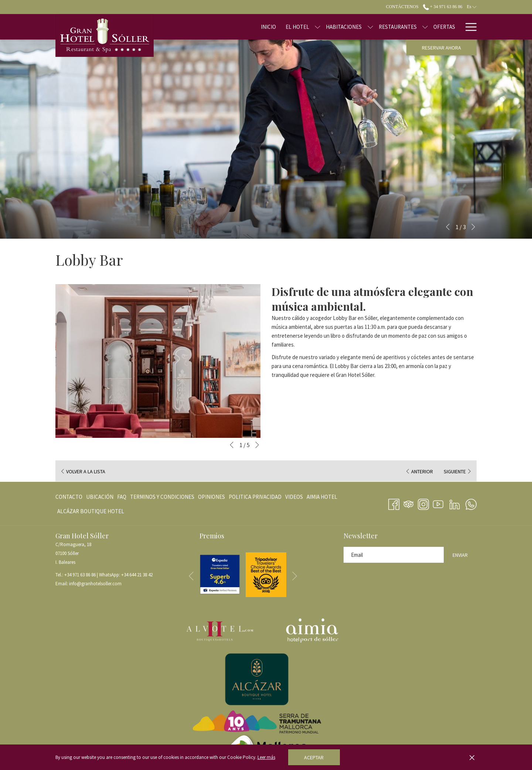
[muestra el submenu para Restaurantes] (402, 27)
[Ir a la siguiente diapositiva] (473, 227)
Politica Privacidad (255, 497)
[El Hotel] (274, 27)
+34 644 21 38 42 (137, 575)
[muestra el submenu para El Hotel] (294, 27)
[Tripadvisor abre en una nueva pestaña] (409, 503)
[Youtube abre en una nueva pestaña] (438, 503)
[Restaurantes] (374, 27)
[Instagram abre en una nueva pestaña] (423, 503)
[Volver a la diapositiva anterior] (448, 227)
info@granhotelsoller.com (95, 584)
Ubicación (100, 497)
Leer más (266, 757)
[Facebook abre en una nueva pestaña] (394, 503)
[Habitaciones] (320, 27)
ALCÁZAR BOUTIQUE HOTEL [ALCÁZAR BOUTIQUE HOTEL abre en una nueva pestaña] (91, 513)
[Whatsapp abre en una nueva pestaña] (471, 503)
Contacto (69, 497)
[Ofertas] (421, 27)
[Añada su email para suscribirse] (394, 555)
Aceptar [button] (314, 757)
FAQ (122, 497)
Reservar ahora (441, 48)
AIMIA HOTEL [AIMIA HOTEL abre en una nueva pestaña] (322, 498)
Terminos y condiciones (162, 497)
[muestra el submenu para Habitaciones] (347, 27)
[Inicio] (245, 27)
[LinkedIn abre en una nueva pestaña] (455, 503)
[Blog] (448, 27)
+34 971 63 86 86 (80, 575)
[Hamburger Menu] (468, 27)
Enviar (460, 555)
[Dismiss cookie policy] (472, 757)
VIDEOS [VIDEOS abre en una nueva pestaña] (294, 498)
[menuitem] (70, 497)
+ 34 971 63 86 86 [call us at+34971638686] (443, 7)
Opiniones (212, 497)
